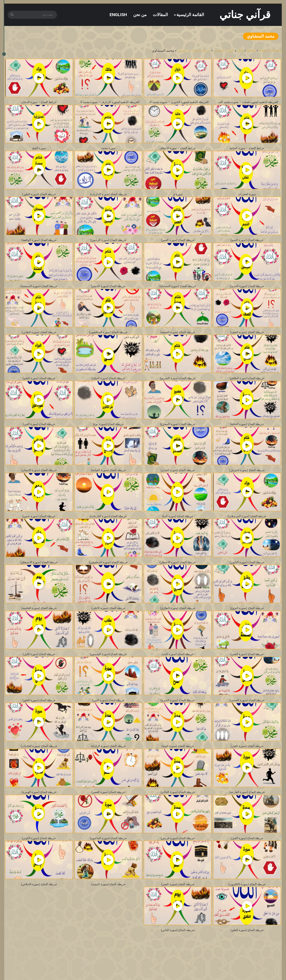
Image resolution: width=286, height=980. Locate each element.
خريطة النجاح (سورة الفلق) (247, 952)
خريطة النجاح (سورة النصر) (178, 905)
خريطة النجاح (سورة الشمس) (108, 669)
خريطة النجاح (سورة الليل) (39, 669)
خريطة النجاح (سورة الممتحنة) (39, 291)
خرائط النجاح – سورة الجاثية (247, 150)
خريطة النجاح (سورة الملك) (108, 386)
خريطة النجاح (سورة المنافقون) (108, 338)
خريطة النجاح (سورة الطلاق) (247, 386)
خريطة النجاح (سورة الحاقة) (247, 433)
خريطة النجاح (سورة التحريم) (178, 386)
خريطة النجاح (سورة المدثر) (178, 480)
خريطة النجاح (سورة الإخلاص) (39, 905)
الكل (240, 51)
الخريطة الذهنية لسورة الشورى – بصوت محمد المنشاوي (176, 103)
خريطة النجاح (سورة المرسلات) (247, 527)
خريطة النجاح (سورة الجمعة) (178, 338)
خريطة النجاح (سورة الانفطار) (178, 574)
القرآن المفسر (224, 51)
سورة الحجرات (247, 197)
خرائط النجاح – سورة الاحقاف (178, 150)
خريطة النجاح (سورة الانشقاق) (39, 574)
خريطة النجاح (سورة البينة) (178, 763)
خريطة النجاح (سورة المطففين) (108, 574)
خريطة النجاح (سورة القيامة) (108, 480)
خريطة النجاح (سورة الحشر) (108, 291)
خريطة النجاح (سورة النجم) (247, 244)
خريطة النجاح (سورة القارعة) (247, 810)
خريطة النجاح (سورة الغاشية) (39, 621)
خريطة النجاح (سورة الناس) (178, 952)
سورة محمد (108, 150)
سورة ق (178, 197)
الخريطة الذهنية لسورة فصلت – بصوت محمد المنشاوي (246, 103)
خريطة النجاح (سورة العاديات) (39, 763)
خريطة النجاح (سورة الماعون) (108, 857)
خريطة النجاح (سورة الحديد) (247, 291)
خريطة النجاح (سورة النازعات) (108, 527)
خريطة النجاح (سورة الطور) (39, 197)
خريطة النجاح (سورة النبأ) (178, 527)
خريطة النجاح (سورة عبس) (39, 527)
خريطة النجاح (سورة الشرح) (178, 716)
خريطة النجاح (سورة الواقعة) (39, 244)
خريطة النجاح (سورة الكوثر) (39, 857)
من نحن (140, 15)
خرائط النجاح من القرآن (194, 51)
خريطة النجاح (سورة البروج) (247, 621)
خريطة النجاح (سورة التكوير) (247, 574)
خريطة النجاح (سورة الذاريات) (108, 197)
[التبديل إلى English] (118, 15)
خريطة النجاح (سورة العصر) (108, 810)
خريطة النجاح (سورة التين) (108, 716)
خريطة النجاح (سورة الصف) (247, 338)
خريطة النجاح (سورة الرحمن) (108, 244)
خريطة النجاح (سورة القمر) (178, 244)
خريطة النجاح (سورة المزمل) (247, 480)
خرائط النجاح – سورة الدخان (39, 103)
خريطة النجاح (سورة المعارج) (178, 433)
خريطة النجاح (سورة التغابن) (39, 338)
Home (251, 51)
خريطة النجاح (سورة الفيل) (247, 857)
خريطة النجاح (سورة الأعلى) (108, 621)
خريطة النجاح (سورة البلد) (178, 669)
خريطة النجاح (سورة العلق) (39, 716)
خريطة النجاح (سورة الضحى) (247, 716)
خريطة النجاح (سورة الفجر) (247, 669)
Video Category (270, 51)
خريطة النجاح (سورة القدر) (247, 763)
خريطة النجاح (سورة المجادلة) (178, 291)
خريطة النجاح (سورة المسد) (108, 905)
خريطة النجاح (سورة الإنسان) (39, 480)
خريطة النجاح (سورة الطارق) (178, 621)
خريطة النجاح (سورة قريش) (178, 857)
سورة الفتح (39, 150)
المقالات (160, 15)
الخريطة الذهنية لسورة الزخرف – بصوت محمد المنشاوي (107, 103)
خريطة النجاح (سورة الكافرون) (247, 905)
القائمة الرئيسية (190, 15)
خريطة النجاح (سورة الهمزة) (39, 810)
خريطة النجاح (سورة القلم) (39, 386)
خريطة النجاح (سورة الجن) (39, 433)
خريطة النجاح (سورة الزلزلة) (108, 763)
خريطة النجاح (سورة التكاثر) (178, 810)
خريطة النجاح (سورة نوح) (108, 433)
